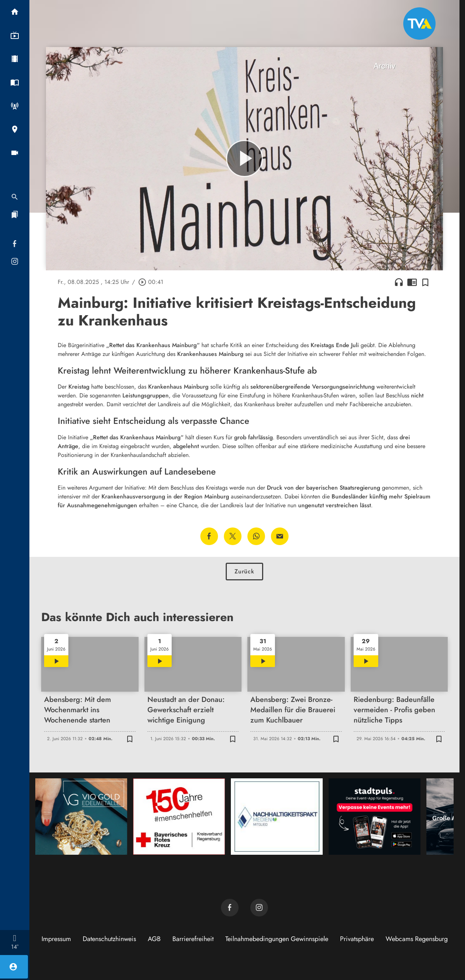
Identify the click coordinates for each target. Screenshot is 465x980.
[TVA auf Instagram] (259, 908)
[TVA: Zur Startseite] (419, 24)
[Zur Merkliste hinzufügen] (425, 282)
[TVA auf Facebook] (230, 908)
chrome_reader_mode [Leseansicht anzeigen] (412, 282)
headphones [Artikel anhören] (399, 282)
